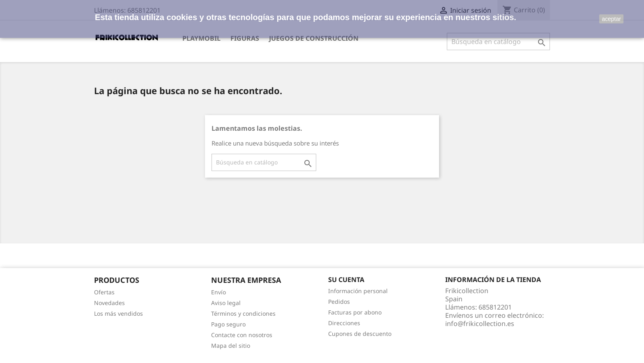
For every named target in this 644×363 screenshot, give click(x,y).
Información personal (358, 291)
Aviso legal (226, 303)
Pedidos (339, 302)
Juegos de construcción (314, 38)
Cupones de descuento (360, 334)
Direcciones (344, 323)
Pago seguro (228, 324)
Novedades (109, 303)
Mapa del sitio (231, 346)
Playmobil (201, 38)
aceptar (611, 19)
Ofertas (104, 292)
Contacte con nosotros (242, 335)
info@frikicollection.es (480, 324)
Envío (218, 292)
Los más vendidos (118, 313)
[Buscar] (498, 42)
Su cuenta (346, 280)
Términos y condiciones (243, 313)
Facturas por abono (355, 312)
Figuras (245, 38)
